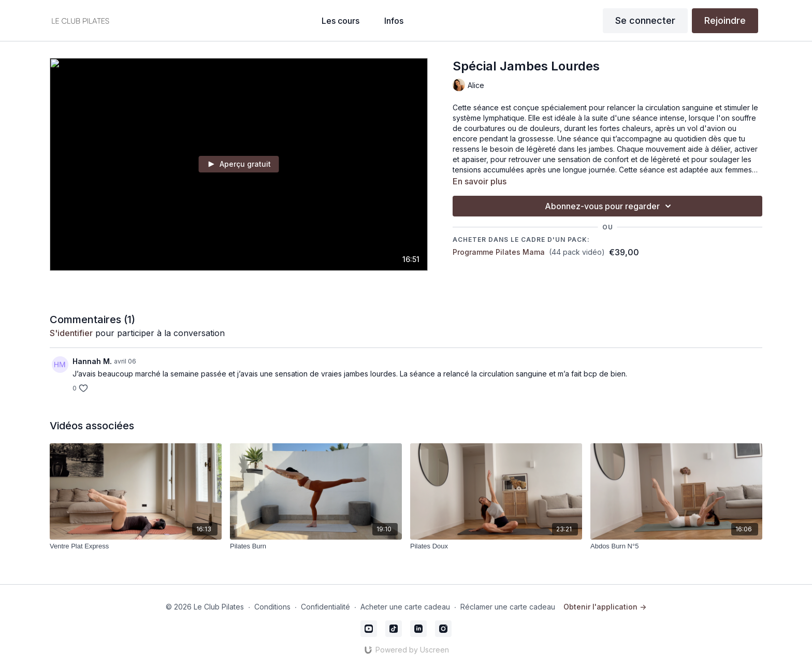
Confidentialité (325, 607)
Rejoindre (725, 20)
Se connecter (645, 20)
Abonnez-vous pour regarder (610, 206)
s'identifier (71, 333)
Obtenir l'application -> (605, 607)
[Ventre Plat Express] (136, 546)
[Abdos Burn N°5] (676, 546)
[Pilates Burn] (316, 546)
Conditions (272, 607)
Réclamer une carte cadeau (508, 607)
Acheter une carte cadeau (405, 607)
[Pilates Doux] (496, 546)
